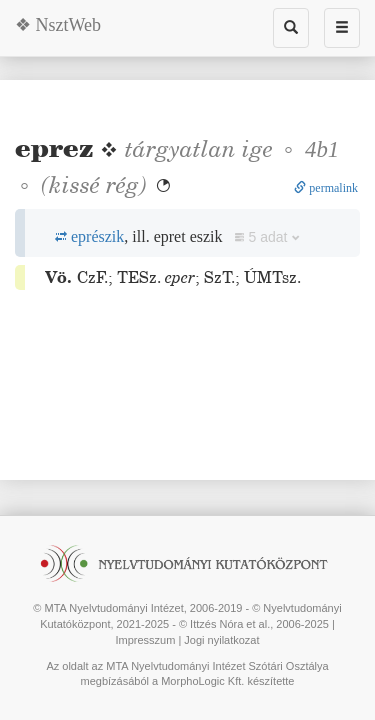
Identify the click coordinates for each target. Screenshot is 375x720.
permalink (326, 188)
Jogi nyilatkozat (221, 640)
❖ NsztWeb (58, 25)
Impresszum (145, 640)
